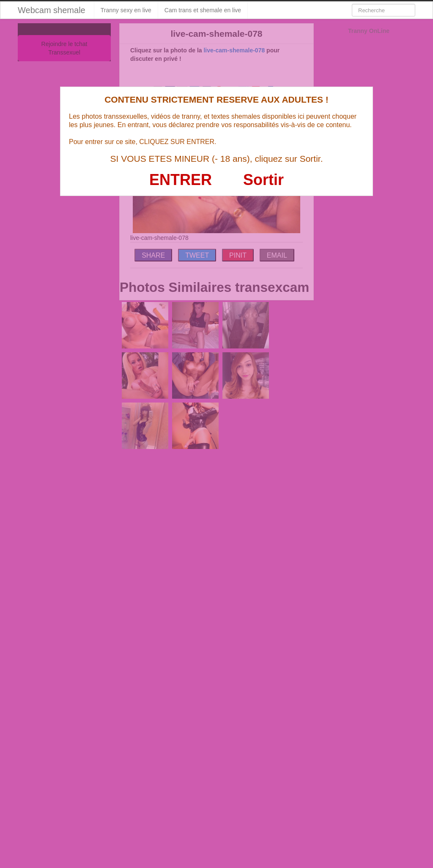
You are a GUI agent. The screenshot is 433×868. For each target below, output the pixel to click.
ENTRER (181, 180)
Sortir (263, 180)
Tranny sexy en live (126, 10)
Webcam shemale (52, 10)
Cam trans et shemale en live (203, 10)
